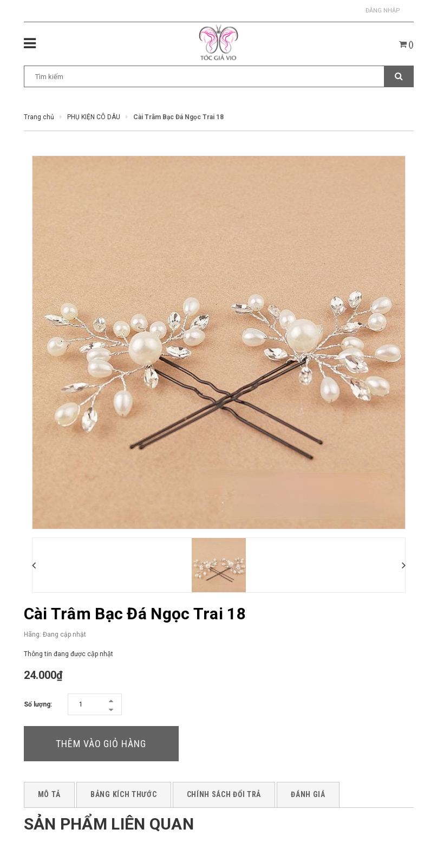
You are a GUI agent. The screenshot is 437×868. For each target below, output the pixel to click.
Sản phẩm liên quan (109, 824)
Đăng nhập (383, 11)
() (406, 44)
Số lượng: (38, 704)
